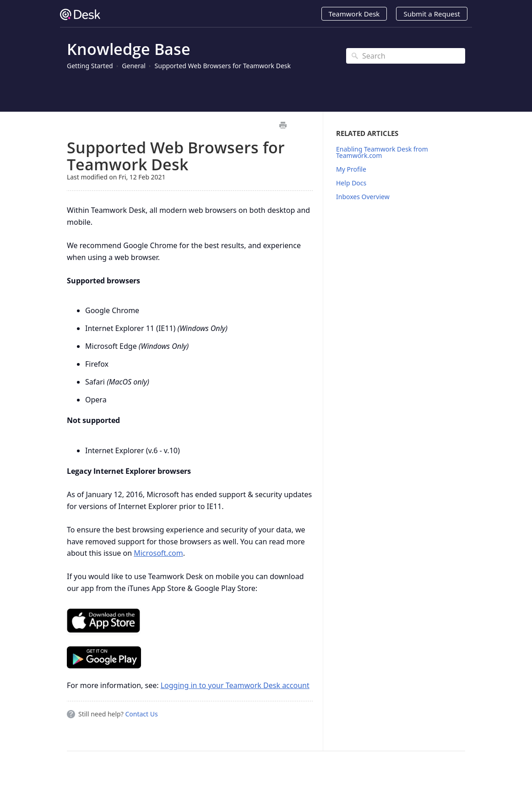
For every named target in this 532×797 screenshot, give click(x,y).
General (134, 66)
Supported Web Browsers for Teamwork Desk (223, 66)
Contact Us (141, 714)
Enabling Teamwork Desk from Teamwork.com (382, 152)
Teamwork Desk (354, 14)
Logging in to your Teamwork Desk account (235, 685)
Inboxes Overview (363, 197)
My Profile (351, 169)
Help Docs (351, 183)
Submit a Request (432, 14)
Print (283, 125)
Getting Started (90, 66)
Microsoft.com (158, 553)
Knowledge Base (129, 49)
